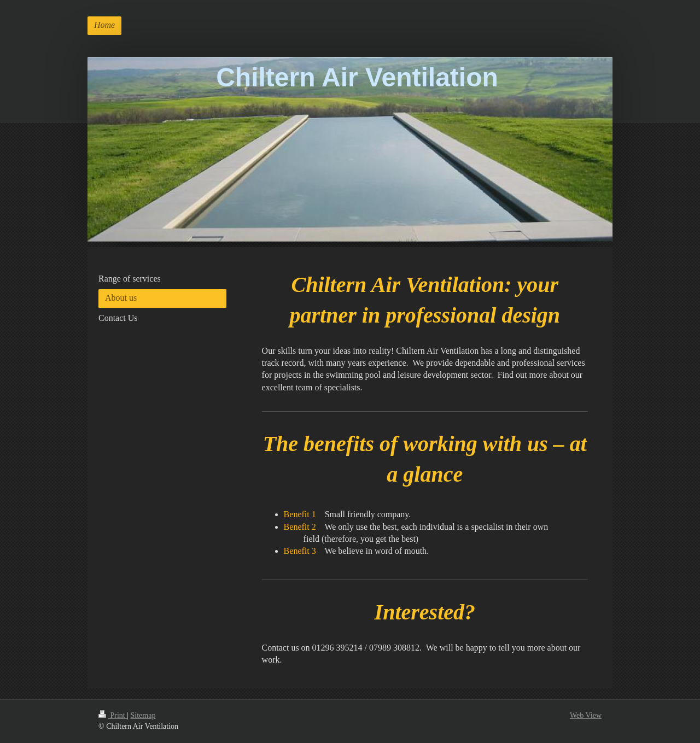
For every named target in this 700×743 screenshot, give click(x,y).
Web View (586, 715)
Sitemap (143, 715)
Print (113, 715)
